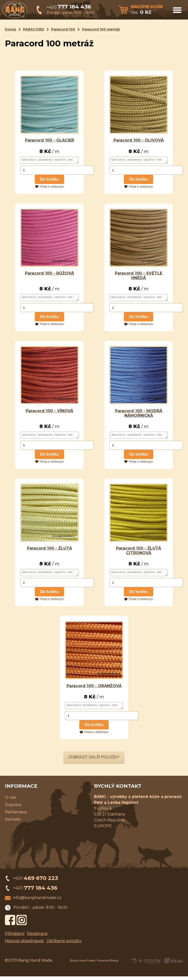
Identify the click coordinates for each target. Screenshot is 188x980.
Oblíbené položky (64, 944)
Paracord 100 (63, 29)
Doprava (13, 808)
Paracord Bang (107, 964)
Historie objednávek (24, 944)
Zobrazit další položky (94, 761)
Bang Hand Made (82, 964)
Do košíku (49, 180)
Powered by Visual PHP (173, 964)
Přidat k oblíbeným (52, 187)
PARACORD (34, 29)
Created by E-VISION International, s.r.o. (146, 964)
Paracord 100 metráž (101, 29)
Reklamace (16, 816)
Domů (11, 29)
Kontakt (13, 823)
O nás (10, 801)
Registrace (37, 937)
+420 (69, 7)
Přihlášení (15, 937)
